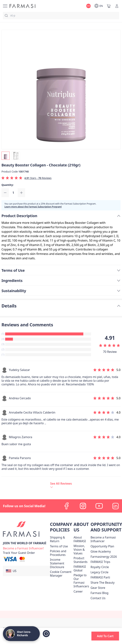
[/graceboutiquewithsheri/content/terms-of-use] (59, 546)
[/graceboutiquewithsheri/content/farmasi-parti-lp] (100, 577)
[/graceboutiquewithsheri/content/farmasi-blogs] (99, 593)
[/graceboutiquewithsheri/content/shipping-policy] (61, 539)
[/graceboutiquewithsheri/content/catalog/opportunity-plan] (102, 546)
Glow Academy (101, 551)
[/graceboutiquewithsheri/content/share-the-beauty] (103, 583)
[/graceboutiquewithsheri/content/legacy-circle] (99, 572)
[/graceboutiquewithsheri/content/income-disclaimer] (61, 563)
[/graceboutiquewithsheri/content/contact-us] (98, 598)
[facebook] (67, 506)
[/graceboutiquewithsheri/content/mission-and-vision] (81, 550)
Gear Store (98, 588)
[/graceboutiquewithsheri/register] (23, 548)
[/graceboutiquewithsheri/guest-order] (19, 553)
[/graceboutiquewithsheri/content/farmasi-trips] (100, 562)
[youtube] (99, 506)
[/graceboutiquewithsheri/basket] (109, 6)
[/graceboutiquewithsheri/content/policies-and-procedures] (61, 553)
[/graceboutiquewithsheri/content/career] (78, 591)
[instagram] (83, 506)
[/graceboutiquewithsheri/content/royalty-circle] (100, 567)
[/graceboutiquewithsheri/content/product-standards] (81, 560)
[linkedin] (115, 506)
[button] (26, 571)
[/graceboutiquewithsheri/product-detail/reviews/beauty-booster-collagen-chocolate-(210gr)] (61, 485)
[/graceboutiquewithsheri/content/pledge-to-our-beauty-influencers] (81, 581)
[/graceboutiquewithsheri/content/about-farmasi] (81, 539)
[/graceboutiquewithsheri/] (22, 6)
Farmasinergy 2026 (104, 557)
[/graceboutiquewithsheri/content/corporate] (81, 568)
